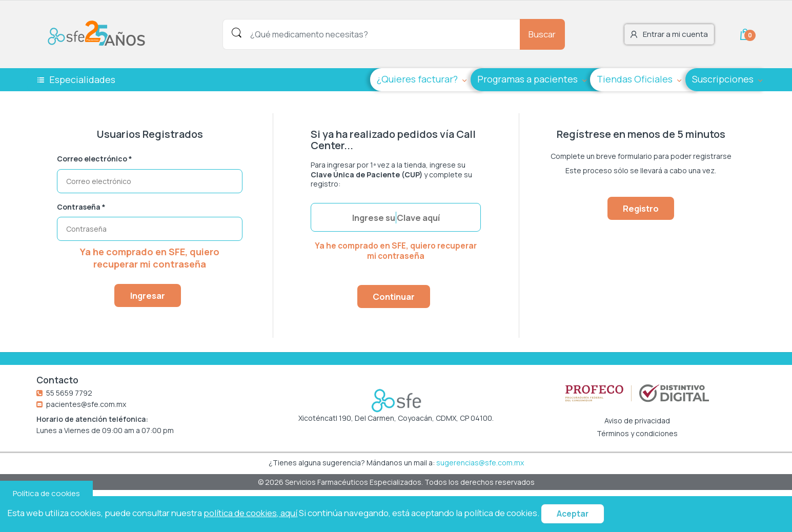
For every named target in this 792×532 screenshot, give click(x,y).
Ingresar (148, 295)
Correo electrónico (95, 159)
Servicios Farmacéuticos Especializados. (355, 482)
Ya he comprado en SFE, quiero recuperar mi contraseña (150, 258)
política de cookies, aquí (250, 513)
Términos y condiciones (637, 434)
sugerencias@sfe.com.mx (480, 463)
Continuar (394, 296)
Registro (641, 208)
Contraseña (81, 207)
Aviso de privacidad (637, 421)
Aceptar (573, 514)
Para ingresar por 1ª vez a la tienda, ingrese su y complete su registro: (391, 174)
